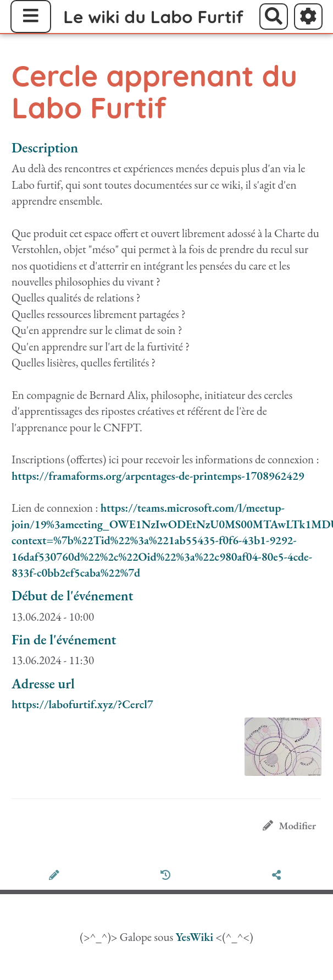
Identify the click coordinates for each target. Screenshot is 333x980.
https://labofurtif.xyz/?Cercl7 (82, 704)
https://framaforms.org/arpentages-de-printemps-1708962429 (158, 476)
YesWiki (194, 937)
